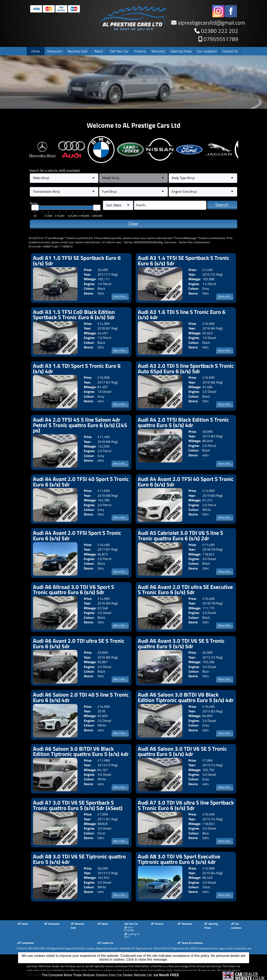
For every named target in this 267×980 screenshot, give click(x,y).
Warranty (158, 51)
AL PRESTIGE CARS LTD (37, 948)
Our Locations (207, 51)
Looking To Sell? (132, 936)
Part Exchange (129, 929)
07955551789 (221, 39)
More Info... (120, 296)
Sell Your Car (119, 51)
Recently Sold (77, 51)
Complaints (26, 943)
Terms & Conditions (190, 943)
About (99, 51)
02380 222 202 (220, 31)
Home (36, 51)
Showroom (55, 51)
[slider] (35, 208)
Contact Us (230, 51)
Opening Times (181, 51)
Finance (140, 51)
